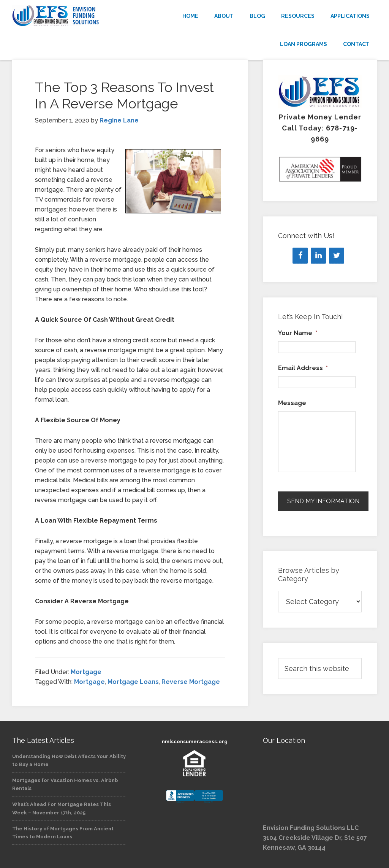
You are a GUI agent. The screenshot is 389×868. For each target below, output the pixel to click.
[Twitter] (337, 256)
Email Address (303, 368)
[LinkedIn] (318, 256)
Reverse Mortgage (191, 682)
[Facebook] (300, 256)
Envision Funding (69, 16)
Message (292, 403)
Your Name (298, 333)
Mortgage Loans (133, 682)
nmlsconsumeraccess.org (195, 742)
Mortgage (86, 672)
